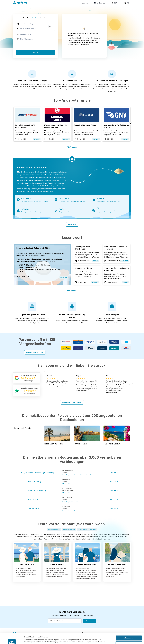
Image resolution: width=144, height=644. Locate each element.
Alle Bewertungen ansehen (72, 402)
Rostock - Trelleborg (37, 491)
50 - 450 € (114, 482)
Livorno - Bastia (35, 509)
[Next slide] (130, 124)
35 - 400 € (114, 509)
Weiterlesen (72, 224)
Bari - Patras (33, 500)
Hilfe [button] (116, 3)
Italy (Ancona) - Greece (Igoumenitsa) (38, 473)
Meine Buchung (101, 3)
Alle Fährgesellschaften (35, 352)
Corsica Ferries (67, 511)
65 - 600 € (114, 500)
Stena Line (66, 484)
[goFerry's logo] (21, 3)
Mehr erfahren (72, 291)
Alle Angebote (72, 147)
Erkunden (86, 3)
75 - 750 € (114, 473)
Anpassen (129, 634)
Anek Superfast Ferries (70, 475)
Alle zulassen (129, 628)
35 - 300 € (114, 491)
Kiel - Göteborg (35, 482)
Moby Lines (78, 511)
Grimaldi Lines (84, 475)
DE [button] (128, 3)
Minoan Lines (95, 475)
